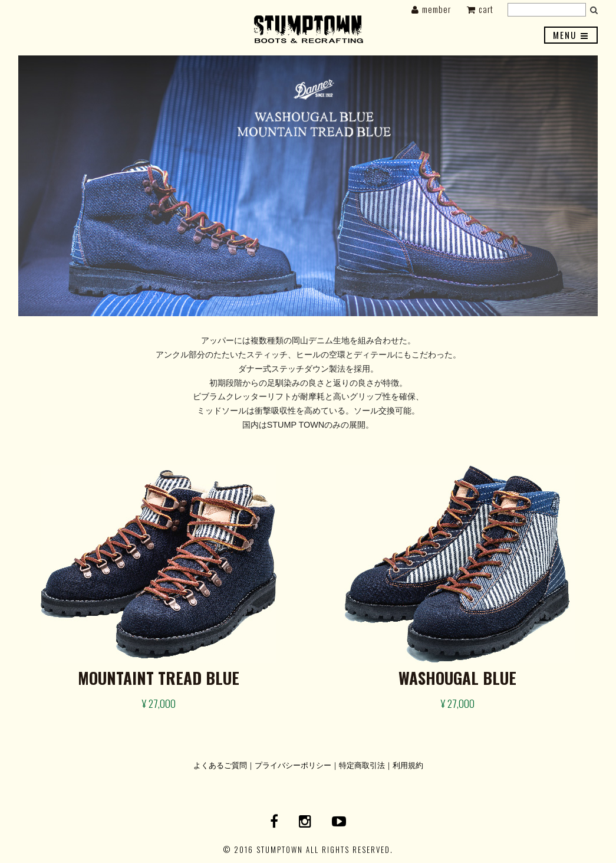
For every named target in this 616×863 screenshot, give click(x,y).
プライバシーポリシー (293, 765)
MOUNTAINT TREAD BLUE (159, 678)
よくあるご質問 (220, 765)
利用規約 (408, 765)
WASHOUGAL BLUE (457, 678)
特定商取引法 (362, 765)
